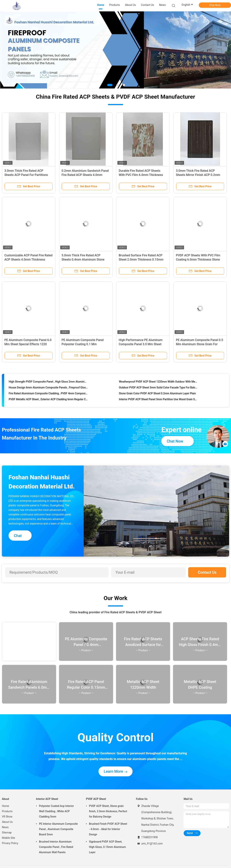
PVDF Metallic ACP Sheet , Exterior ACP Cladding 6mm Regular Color (48, 401)
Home (5, 806)
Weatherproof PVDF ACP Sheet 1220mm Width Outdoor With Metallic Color (158, 384)
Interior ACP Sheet (47, 799)
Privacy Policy (10, 843)
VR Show (7, 817)
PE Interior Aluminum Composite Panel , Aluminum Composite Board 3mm (58, 829)
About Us (7, 822)
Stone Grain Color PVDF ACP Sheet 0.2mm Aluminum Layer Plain (157, 395)
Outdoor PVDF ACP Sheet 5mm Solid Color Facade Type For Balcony (158, 390)
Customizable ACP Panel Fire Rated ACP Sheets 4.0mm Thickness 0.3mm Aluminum (28, 260)
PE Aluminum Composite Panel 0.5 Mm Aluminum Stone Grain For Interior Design (199, 344)
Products (7, 811)
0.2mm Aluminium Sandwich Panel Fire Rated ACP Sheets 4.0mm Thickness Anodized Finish (85, 175)
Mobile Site (9, 838)
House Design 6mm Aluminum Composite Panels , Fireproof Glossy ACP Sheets (48, 390)
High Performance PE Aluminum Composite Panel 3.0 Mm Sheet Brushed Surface (141, 344)
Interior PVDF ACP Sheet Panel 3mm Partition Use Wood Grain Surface (158, 401)
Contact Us (207, 572)
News (5, 827)
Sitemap (7, 833)
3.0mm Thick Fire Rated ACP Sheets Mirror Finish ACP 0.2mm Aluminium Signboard (198, 175)
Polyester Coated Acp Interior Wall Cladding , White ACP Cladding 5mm (56, 811)
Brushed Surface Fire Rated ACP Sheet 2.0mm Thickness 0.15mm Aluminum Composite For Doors (141, 260)
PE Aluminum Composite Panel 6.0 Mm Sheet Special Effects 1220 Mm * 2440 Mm (28, 344)
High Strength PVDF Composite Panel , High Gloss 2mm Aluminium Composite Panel (48, 384)
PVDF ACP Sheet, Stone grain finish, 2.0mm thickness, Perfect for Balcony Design (108, 811)
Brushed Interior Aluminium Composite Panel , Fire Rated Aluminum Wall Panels (56, 847)
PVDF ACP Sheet (96, 799)
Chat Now (215, 5)
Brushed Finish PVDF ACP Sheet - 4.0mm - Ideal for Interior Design (108, 829)
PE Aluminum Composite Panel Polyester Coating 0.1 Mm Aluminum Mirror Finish (83, 344)
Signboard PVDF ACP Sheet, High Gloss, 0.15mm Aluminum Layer (107, 847)
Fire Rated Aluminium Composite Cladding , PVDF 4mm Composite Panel (48, 395)
